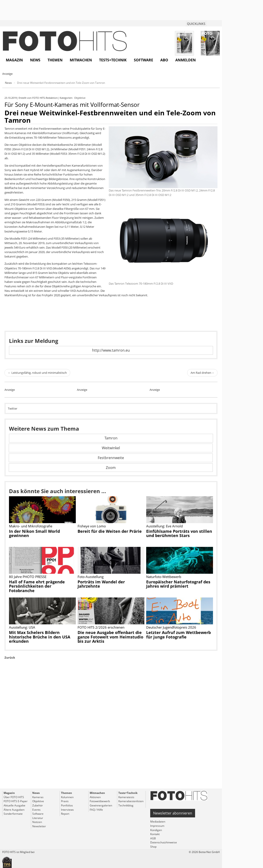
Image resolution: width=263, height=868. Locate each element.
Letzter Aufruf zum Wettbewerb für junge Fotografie (178, 635)
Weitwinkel (111, 448)
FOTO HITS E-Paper (16, 801)
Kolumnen (67, 797)
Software (143, 60)
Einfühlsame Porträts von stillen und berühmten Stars (179, 533)
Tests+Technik (113, 60)
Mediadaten (158, 822)
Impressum (157, 826)
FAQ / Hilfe (96, 810)
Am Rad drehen (202, 373)
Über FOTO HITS (14, 797)
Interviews (67, 810)
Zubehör (38, 805)
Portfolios (67, 805)
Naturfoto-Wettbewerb (164, 577)
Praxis (65, 801)
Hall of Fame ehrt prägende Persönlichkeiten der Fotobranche (37, 586)
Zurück (10, 657)
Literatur (38, 818)
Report (65, 814)
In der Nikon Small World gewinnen (34, 533)
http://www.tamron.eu (111, 350)
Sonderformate (13, 814)
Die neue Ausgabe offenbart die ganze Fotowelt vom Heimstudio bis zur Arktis (110, 637)
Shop (153, 847)
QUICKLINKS (196, 24)
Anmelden (186, 60)
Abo (164, 60)
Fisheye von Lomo (92, 526)
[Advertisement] (111, 734)
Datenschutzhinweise (164, 842)
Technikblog (126, 805)
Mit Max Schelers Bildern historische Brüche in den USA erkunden (40, 637)
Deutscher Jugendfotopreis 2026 (171, 627)
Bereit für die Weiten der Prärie (110, 531)
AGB (153, 838)
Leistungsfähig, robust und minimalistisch (37, 373)
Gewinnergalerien (101, 805)
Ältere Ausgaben (14, 810)
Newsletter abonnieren (173, 813)
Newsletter (39, 826)
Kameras (38, 797)
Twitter (13, 408)
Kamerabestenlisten (131, 801)
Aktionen (95, 797)
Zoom (111, 468)
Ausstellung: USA (22, 627)
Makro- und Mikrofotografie (31, 526)
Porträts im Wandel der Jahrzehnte (101, 584)
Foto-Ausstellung (91, 577)
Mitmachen (81, 60)
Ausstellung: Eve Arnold (164, 526)
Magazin (14, 60)
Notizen (37, 822)
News (35, 60)
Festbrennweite (111, 458)
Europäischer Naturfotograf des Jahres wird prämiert (178, 584)
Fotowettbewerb (100, 801)
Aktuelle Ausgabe (14, 805)
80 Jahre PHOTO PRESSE (28, 577)
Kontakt (155, 834)
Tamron (111, 438)
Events (36, 810)
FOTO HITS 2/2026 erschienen (101, 627)
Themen (55, 60)
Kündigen (156, 830)
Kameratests (126, 797)
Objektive (80, 98)
